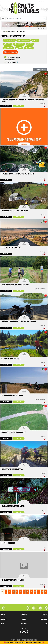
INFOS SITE (44, 619)
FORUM (24, 619)
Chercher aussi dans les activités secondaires (12, 59)
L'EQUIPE (45, 615)
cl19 (44, 510)
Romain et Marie (40, 289)
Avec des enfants (13, 62)
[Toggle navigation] (3, 18)
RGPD (46, 624)
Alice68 (43, 584)
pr (44, 547)
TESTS (2, 624)
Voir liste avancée (40, 69)
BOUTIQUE (24, 624)
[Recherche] (24, 18)
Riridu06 (42, 473)
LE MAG (3, 615)
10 (35, 592)
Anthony (42, 104)
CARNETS (24, 615)
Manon (43, 215)
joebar (43, 436)
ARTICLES (3, 619)
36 (42, 592)
